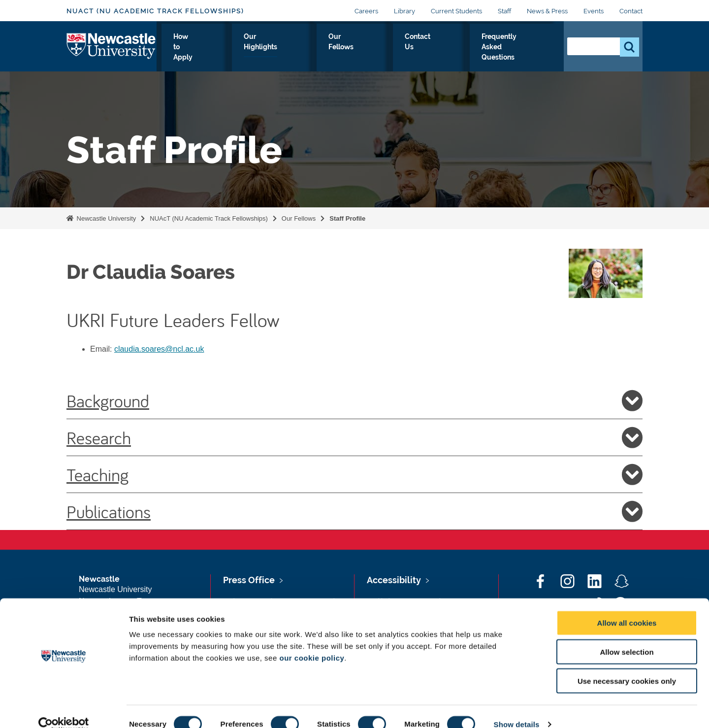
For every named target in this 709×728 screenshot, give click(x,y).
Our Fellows (360, 54)
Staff (504, 11)
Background (354, 400)
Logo (112, 51)
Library (404, 11)
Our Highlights (299, 54)
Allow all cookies (627, 607)
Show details (517, 709)
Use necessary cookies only (627, 665)
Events (594, 11)
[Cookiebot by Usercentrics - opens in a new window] (64, 709)
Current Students (456, 11)
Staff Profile (347, 218)
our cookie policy (312, 642)
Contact (631, 11)
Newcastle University (105, 218)
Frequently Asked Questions (499, 54)
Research (354, 437)
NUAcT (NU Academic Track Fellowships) (155, 11)
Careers (366, 11)
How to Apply (235, 54)
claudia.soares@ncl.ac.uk (159, 349)
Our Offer (180, 54)
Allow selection (627, 636)
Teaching (354, 474)
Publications (354, 511)
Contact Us (415, 54)
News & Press (547, 11)
